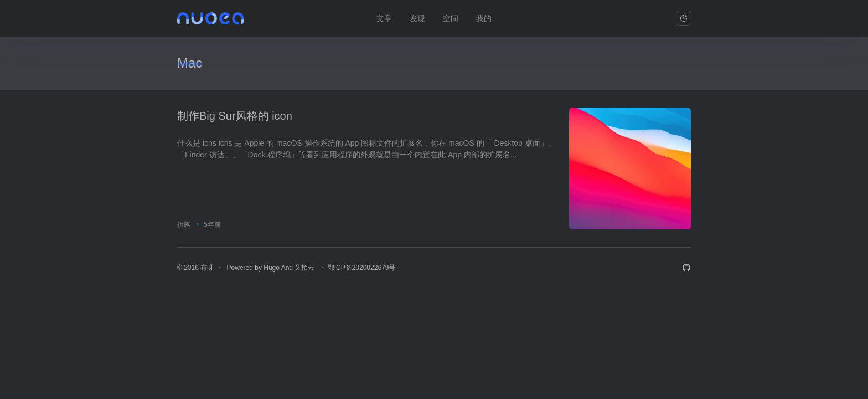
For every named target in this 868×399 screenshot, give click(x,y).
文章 (384, 18)
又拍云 (305, 268)
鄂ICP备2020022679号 (362, 268)
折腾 (184, 224)
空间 (451, 18)
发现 (417, 18)
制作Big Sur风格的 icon (235, 116)
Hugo (272, 268)
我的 (484, 18)
